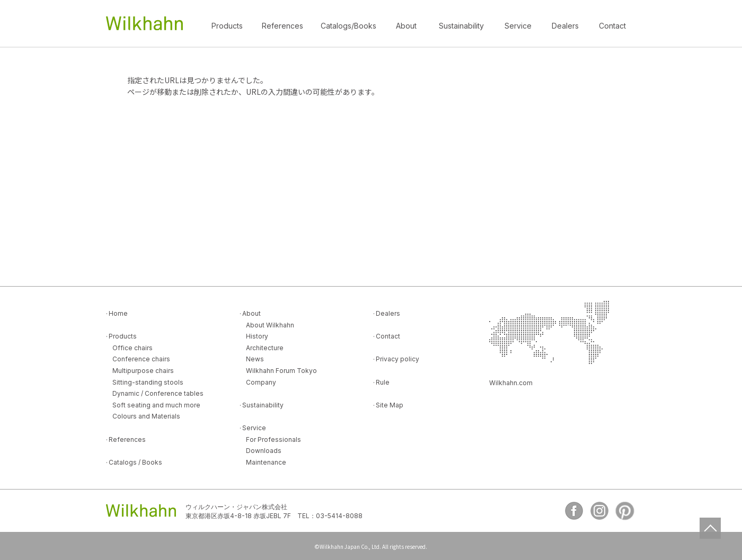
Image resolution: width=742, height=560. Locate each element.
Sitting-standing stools (148, 382)
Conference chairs (141, 359)
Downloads (264, 451)
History (257, 336)
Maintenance (266, 462)
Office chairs (132, 348)
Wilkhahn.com (511, 383)
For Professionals (273, 439)
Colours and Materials (146, 416)
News (255, 359)
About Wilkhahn (270, 325)
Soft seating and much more (156, 405)
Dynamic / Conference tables (158, 393)
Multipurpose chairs (143, 371)
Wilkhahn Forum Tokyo (281, 371)
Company (261, 382)
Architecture (265, 348)
